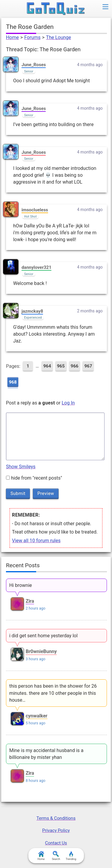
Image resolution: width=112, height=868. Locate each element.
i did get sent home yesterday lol (43, 636)
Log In (68, 403)
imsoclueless (35, 210)
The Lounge (59, 37)
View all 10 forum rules (36, 541)
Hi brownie (21, 585)
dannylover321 (36, 267)
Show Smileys (21, 467)
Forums (32, 37)
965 (61, 366)
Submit (18, 493)
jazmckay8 (32, 311)
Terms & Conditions (56, 818)
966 (75, 366)
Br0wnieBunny (41, 651)
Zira (30, 601)
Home (12, 37)
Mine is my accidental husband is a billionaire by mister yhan (46, 754)
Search (56, 856)
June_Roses (34, 65)
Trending (71, 856)
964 (47, 366)
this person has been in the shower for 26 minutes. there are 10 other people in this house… (53, 693)
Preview (46, 493)
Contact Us (56, 843)
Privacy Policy (56, 830)
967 (88, 366)
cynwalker (37, 716)
